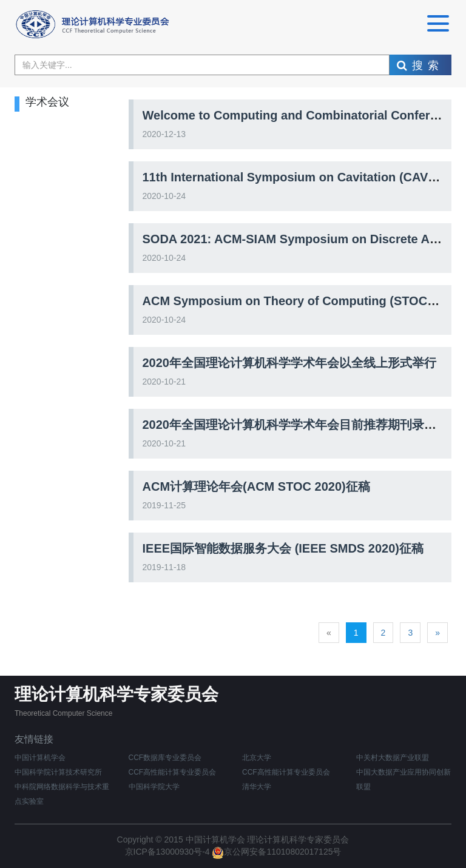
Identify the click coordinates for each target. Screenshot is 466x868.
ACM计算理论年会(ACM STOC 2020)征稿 (256, 486)
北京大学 (257, 758)
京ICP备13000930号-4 (169, 852)
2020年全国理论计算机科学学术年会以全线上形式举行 (290, 363)
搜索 (420, 66)
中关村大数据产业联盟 (393, 758)
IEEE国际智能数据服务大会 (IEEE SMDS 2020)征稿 (283, 548)
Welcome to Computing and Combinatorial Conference (300, 115)
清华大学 (257, 787)
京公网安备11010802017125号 (276, 852)
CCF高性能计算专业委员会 (286, 772)
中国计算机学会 (40, 758)
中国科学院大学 (154, 787)
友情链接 (34, 739)
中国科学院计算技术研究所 (58, 772)
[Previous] (329, 633)
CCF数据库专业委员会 (165, 758)
